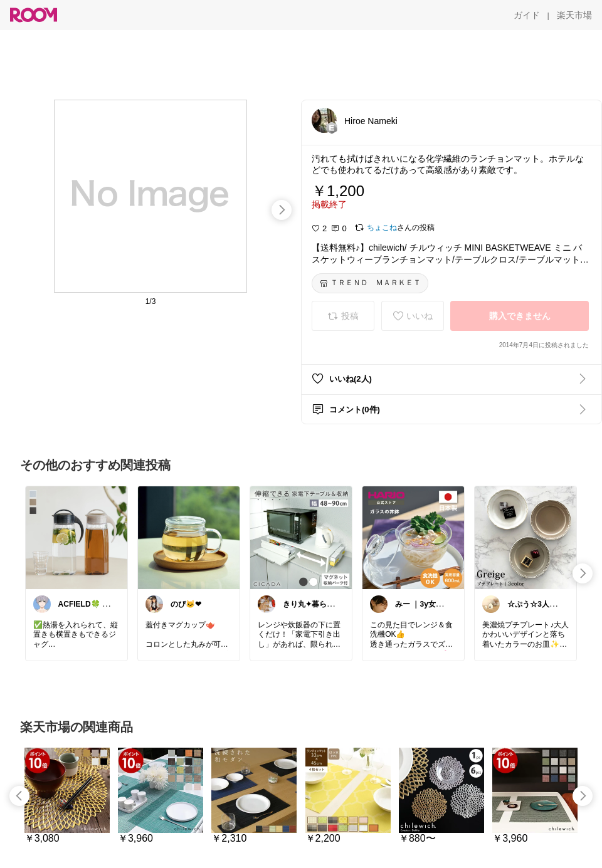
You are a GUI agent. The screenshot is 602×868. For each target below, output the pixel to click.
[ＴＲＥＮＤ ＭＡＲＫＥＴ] (370, 283)
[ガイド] (527, 15)
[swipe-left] (19, 796)
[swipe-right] (282, 210)
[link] (77, 537)
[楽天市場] (574, 15)
